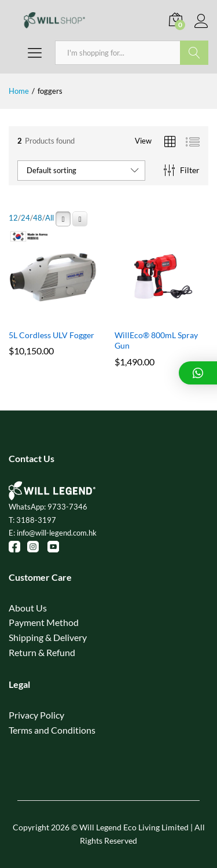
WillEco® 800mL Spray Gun (156, 340)
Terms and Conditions (52, 730)
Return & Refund (42, 652)
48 (38, 218)
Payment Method (44, 622)
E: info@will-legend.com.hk (53, 533)
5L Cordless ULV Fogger (52, 335)
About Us (28, 608)
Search (194, 53)
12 (13, 218)
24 (25, 218)
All (49, 218)
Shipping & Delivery (48, 637)
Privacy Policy (36, 715)
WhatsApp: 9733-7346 (48, 507)
